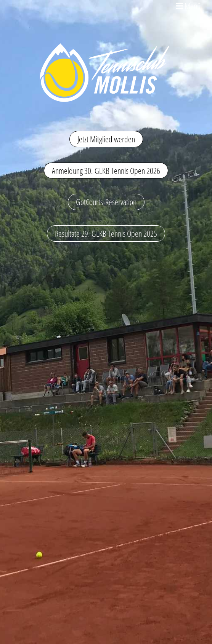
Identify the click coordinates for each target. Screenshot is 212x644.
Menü (188, 6)
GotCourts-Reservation (106, 202)
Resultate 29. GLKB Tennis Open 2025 (106, 233)
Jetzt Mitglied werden (106, 139)
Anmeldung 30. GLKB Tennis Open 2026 (106, 171)
